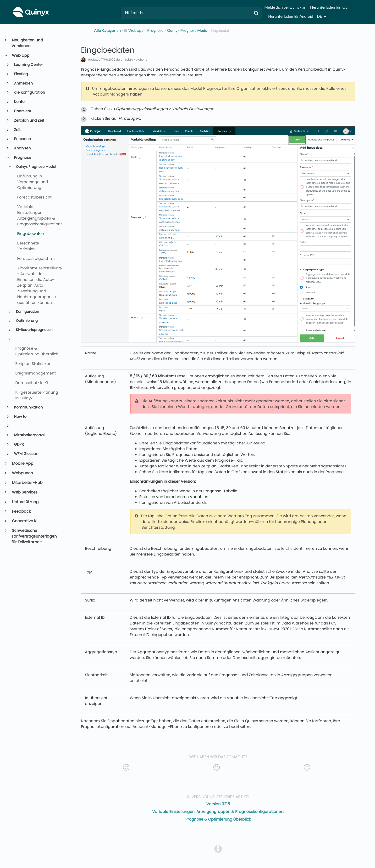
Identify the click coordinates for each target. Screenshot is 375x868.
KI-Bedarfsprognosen (34, 330)
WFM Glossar (25, 454)
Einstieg (21, 74)
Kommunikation (28, 407)
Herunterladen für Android (291, 16)
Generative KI (24, 521)
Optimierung (26, 321)
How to (20, 417)
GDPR (19, 445)
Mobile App (22, 463)
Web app (20, 55)
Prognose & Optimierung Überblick (218, 819)
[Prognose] (155, 31)
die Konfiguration (29, 93)
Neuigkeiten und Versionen (27, 43)
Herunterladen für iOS (329, 7)
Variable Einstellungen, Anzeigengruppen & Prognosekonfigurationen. (218, 812)
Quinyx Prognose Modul (36, 167)
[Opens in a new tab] (218, 849)
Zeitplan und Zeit (29, 121)
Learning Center (28, 65)
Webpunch (22, 473)
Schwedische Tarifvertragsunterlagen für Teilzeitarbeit (34, 536)
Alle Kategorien (107, 31)
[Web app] (133, 31)
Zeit (17, 130)
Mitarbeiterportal (29, 435)
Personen (22, 139)
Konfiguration (27, 312)
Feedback (21, 511)
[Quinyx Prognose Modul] (188, 31)
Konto (19, 102)
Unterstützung (25, 502)
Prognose (22, 158)
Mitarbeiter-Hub (27, 483)
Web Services (25, 492)
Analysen (22, 148)
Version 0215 (218, 804)
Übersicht (22, 111)
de (320, 16)
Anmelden (23, 83)
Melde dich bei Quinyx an (285, 7)
